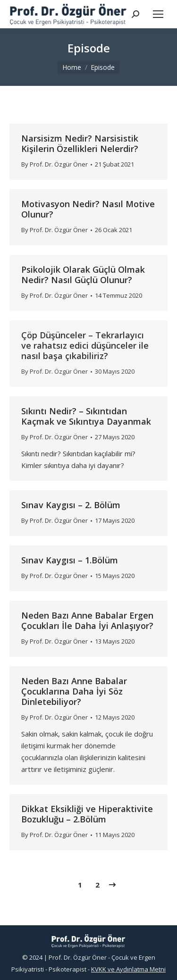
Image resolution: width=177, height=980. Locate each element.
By (55, 164)
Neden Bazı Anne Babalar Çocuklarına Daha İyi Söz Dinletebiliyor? (74, 691)
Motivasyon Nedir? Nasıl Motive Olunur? (88, 209)
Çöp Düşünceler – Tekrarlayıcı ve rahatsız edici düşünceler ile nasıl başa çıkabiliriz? (85, 345)
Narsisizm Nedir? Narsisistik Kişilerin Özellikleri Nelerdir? (80, 143)
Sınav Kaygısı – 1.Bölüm (70, 560)
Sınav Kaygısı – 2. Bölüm (71, 505)
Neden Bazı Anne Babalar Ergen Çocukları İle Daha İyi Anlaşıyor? (87, 620)
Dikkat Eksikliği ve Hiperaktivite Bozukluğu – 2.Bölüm (87, 814)
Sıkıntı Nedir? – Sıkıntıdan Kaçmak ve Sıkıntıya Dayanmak (86, 416)
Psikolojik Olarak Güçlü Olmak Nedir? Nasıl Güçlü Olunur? (83, 275)
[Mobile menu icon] (158, 14)
